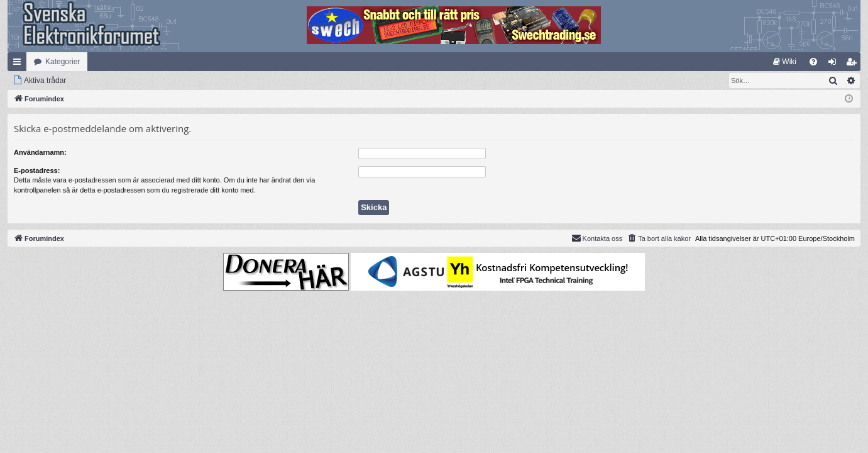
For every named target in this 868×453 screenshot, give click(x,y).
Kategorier (63, 62)
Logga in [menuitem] (835, 64)
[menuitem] (785, 62)
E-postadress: (37, 171)
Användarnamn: (40, 152)
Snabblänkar (19, 64)
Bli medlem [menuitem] (854, 64)
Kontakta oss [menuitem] (597, 238)
